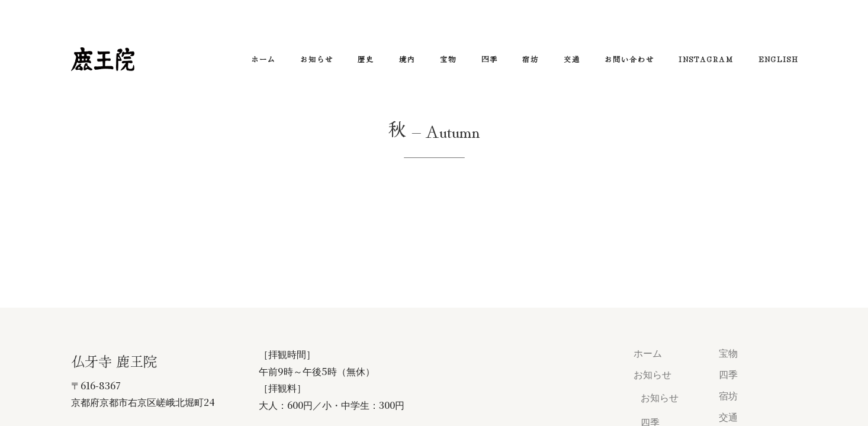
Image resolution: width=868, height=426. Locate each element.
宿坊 (531, 59)
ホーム (263, 59)
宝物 (448, 59)
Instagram (706, 59)
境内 (407, 59)
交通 (572, 59)
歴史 (366, 59)
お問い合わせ (629, 59)
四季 (490, 59)
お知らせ (317, 59)
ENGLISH (779, 59)
